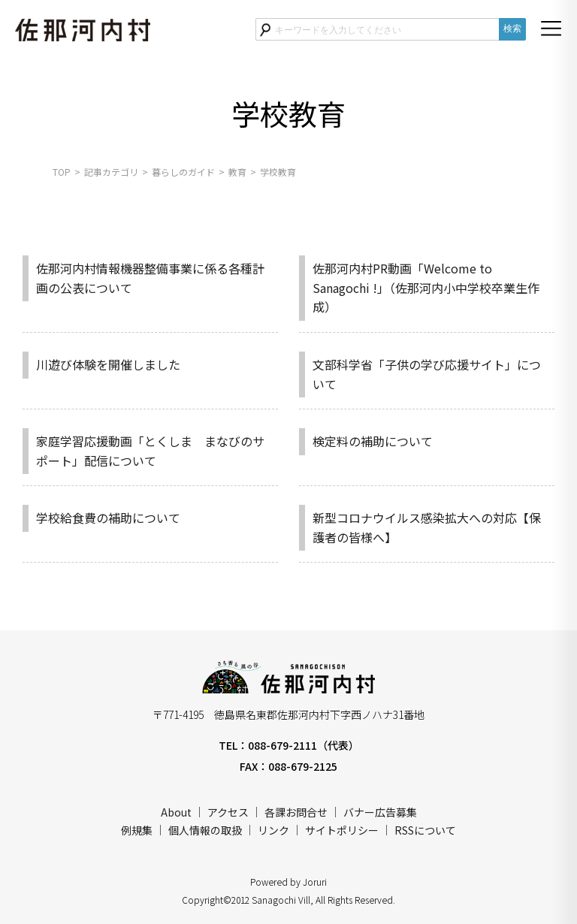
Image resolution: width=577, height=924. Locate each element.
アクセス (228, 812)
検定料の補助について (373, 441)
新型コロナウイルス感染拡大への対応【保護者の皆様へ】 (427, 527)
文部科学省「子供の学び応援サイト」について (427, 374)
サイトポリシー (342, 830)
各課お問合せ (296, 812)
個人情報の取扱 (205, 830)
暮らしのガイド (183, 172)
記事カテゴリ (111, 172)
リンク (273, 830)
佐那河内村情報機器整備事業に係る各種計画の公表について (150, 278)
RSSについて (425, 830)
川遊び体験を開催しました (108, 364)
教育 (237, 172)
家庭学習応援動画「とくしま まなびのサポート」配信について (150, 451)
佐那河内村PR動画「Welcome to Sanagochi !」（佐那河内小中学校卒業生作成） (426, 287)
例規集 (137, 830)
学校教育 (278, 172)
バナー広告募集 (380, 812)
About (176, 812)
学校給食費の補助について (108, 518)
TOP (62, 172)
